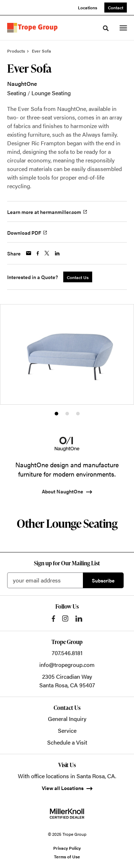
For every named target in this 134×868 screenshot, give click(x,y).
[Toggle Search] (106, 28)
